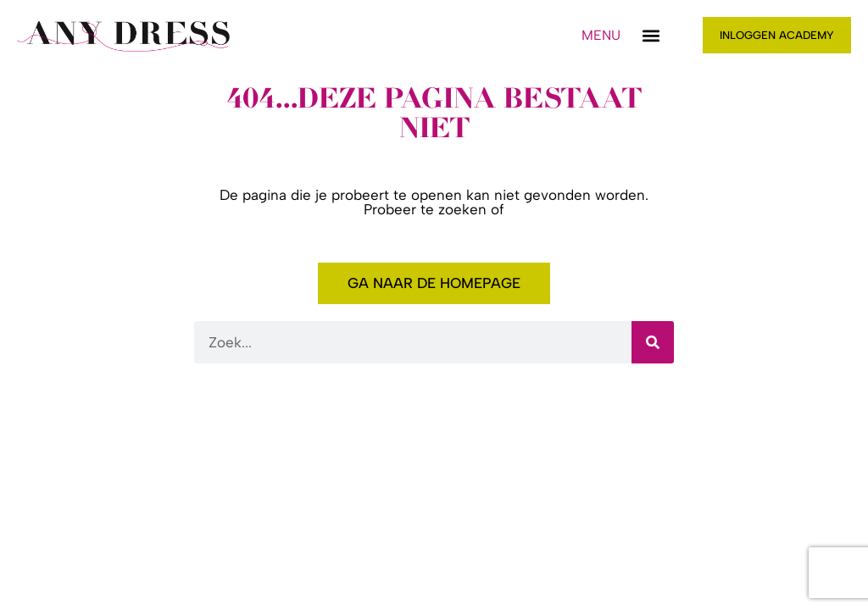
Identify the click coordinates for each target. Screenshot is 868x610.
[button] (651, 35)
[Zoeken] (653, 342)
